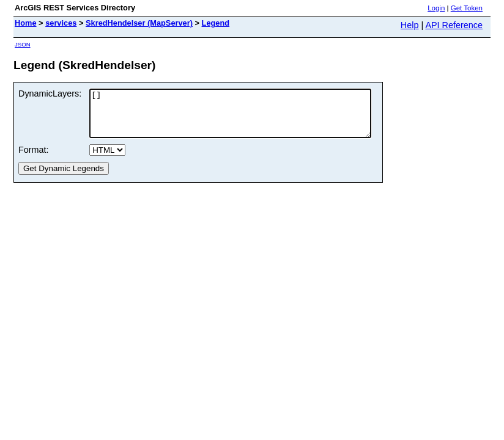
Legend (216, 23)
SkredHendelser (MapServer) (139, 23)
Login (436, 8)
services (61, 23)
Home (26, 23)
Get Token (467, 8)
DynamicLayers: (50, 94)
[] (247, 118)
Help (410, 25)
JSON (23, 44)
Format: (34, 159)
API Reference (454, 25)
